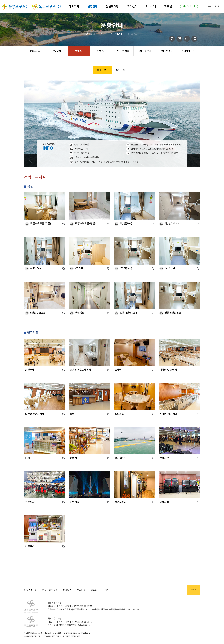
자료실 (168, 7)
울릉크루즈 (132, 34)
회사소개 (151, 7)
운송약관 (67, 590)
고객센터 (132, 7)
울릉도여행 (112, 7)
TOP (194, 590)
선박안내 (118, 34)
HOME (92, 34)
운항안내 (92, 7)
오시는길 (81, 590)
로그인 (106, 590)
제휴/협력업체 (189, 7)
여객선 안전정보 (50, 590)
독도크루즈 (122, 70)
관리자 (94, 590)
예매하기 (74, 7)
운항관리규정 (30, 590)
